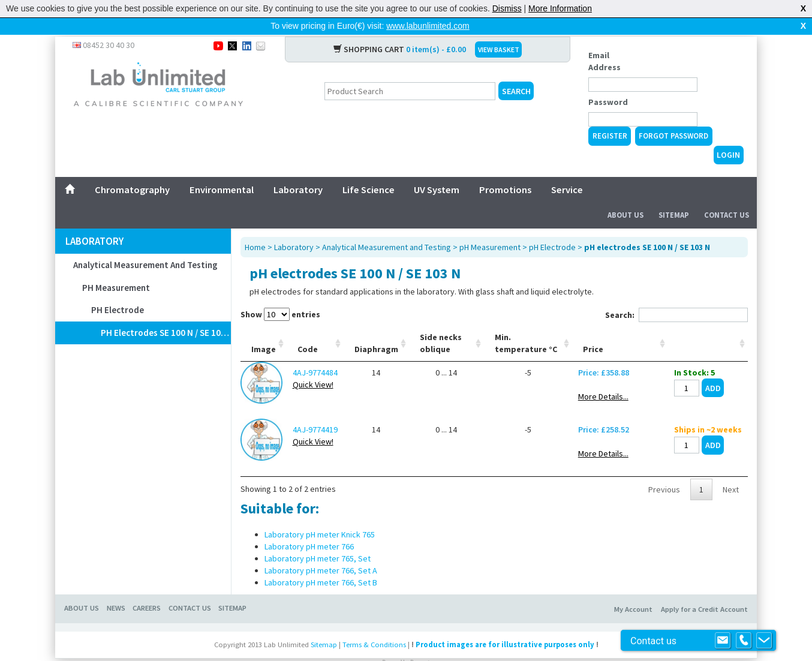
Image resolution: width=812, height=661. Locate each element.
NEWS (116, 589)
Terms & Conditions (374, 625)
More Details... (603, 377)
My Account (633, 590)
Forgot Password (673, 117)
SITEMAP (232, 589)
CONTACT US (190, 589)
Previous (664, 470)
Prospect (420, 643)
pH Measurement (116, 268)
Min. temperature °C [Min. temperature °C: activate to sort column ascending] (526, 324)
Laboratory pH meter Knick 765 (320, 515)
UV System (437, 170)
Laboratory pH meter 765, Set (318, 539)
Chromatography (132, 170)
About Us (625, 196)
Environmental (222, 170)
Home (255, 228)
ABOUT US (82, 589)
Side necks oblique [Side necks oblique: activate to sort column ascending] (441, 324)
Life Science (369, 170)
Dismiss (507, 8)
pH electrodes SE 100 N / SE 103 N (166, 313)
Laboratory (298, 170)
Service (567, 170)
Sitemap (674, 196)
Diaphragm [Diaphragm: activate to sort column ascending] (376, 330)
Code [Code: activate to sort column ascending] (308, 330)
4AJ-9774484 (315, 353)
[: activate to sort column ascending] (708, 324)
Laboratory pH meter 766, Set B (321, 563)
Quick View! (313, 365)
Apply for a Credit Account (704, 590)
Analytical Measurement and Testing (145, 246)
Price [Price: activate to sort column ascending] (593, 330)
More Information (560, 8)
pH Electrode (118, 291)
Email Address (605, 42)
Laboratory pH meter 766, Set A (321, 551)
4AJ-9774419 (315, 410)
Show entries (280, 295)
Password (608, 83)
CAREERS (147, 589)
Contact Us (727, 196)
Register (610, 117)
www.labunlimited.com (428, 26)
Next (731, 470)
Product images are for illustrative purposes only (505, 625)
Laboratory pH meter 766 (309, 527)
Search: (676, 296)
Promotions (505, 170)
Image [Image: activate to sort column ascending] (264, 330)
